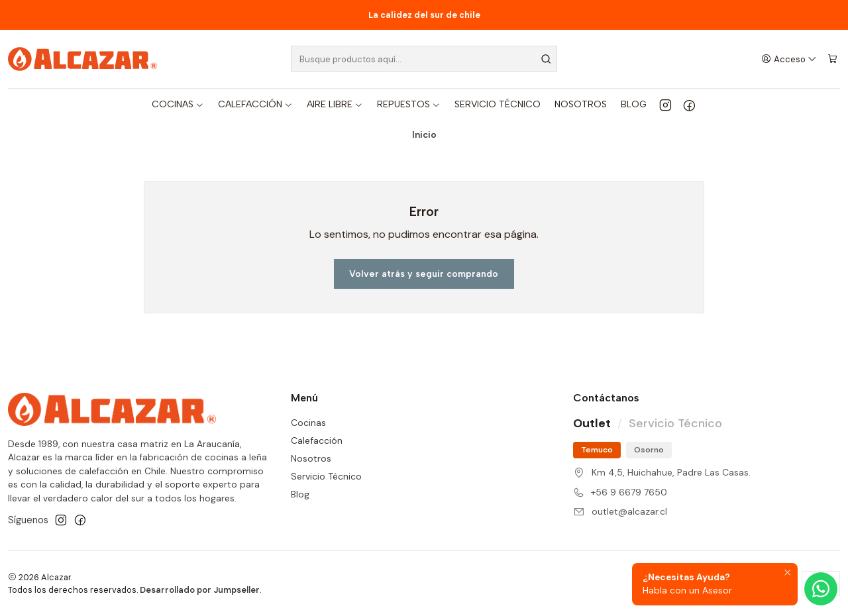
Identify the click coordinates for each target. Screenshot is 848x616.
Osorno (649, 450)
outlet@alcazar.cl (629, 511)
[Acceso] (789, 59)
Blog (300, 494)
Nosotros (311, 458)
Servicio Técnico (326, 476)
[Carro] (832, 59)
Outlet (592, 423)
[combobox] (424, 59)
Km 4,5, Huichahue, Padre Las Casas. (671, 472)
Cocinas (308, 423)
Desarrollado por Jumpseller (200, 590)
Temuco (597, 450)
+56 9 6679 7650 (629, 492)
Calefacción (317, 440)
